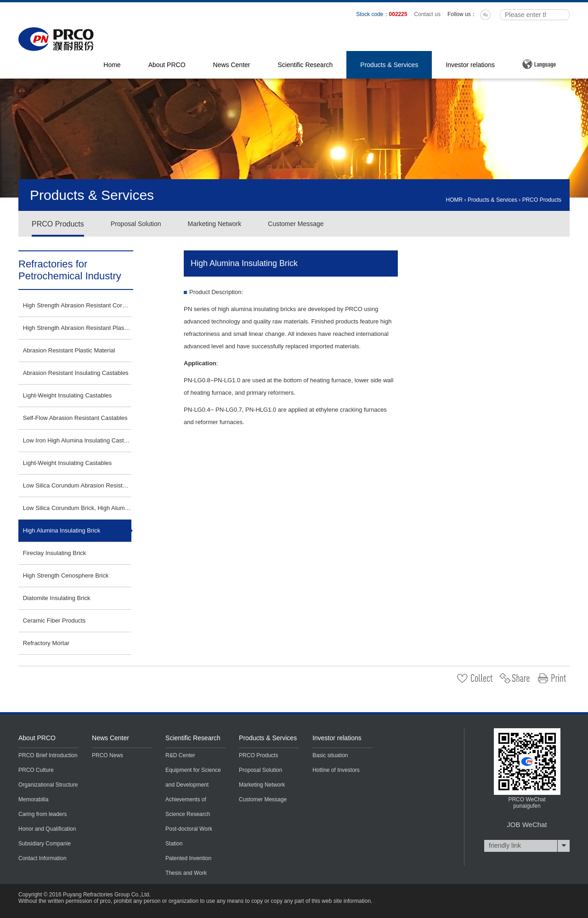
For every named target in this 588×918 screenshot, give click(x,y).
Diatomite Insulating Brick (57, 598)
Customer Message (296, 224)
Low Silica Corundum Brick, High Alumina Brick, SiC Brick (77, 508)
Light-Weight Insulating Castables (67, 395)
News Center (232, 65)
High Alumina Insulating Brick (62, 530)
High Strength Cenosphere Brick (66, 575)
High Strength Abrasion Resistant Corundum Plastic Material (77, 305)
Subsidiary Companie (45, 844)
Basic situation (330, 755)
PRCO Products (542, 200)
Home (112, 65)
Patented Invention (188, 858)
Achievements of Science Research (188, 807)
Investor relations (470, 65)
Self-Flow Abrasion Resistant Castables (75, 418)
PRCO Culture (36, 770)
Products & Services (389, 65)
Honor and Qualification (47, 829)
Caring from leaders (42, 814)
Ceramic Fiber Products (54, 620)
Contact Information (42, 858)
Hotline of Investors (336, 770)
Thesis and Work (186, 873)
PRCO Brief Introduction (48, 755)
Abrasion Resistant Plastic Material (69, 350)
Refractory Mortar (46, 643)
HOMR (455, 200)
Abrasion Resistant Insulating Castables (76, 373)
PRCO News (107, 755)
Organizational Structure (48, 785)
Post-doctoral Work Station (189, 836)
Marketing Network (215, 224)
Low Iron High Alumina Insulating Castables (77, 440)
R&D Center (180, 755)
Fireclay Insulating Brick (54, 553)
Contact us (427, 14)
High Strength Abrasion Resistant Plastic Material (77, 328)
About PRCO (167, 65)
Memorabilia (33, 799)
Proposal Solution (136, 224)
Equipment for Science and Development (193, 777)
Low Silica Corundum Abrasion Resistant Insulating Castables (77, 485)
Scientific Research (305, 65)
